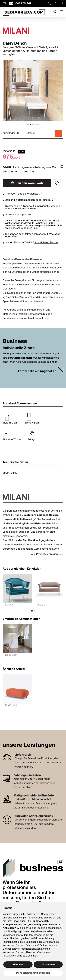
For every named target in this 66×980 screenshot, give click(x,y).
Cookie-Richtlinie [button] (38, 928)
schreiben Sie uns (27, 228)
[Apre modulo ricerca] (55, 12)
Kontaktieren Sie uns (46, 243)
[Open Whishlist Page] (55, 4)
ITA (5, 4)
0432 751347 (23, 4)
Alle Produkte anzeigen (44, 554)
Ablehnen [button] (18, 964)
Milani (56, 221)
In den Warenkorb (27, 183)
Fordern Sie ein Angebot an (37, 371)
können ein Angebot (21, 206)
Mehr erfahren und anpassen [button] (33, 973)
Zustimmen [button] (48, 964)
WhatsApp (54, 234)
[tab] (28, 125)
